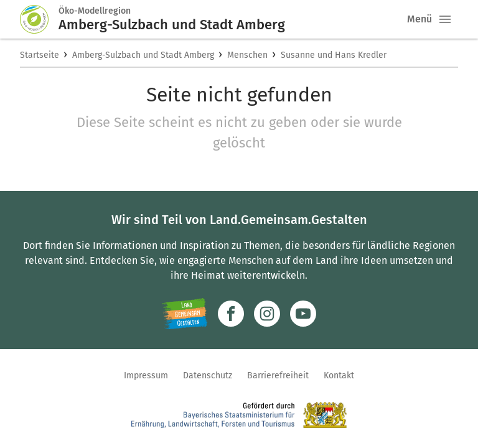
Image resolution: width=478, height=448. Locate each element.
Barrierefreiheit (278, 376)
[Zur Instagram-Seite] (267, 314)
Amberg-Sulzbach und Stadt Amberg (143, 55)
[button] (445, 19)
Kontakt (339, 376)
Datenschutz (208, 376)
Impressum (146, 376)
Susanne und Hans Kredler (334, 55)
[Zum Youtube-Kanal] (303, 314)
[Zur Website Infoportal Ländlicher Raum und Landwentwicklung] (185, 314)
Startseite (40, 55)
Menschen (247, 55)
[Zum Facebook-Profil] (231, 314)
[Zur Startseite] (39, 19)
